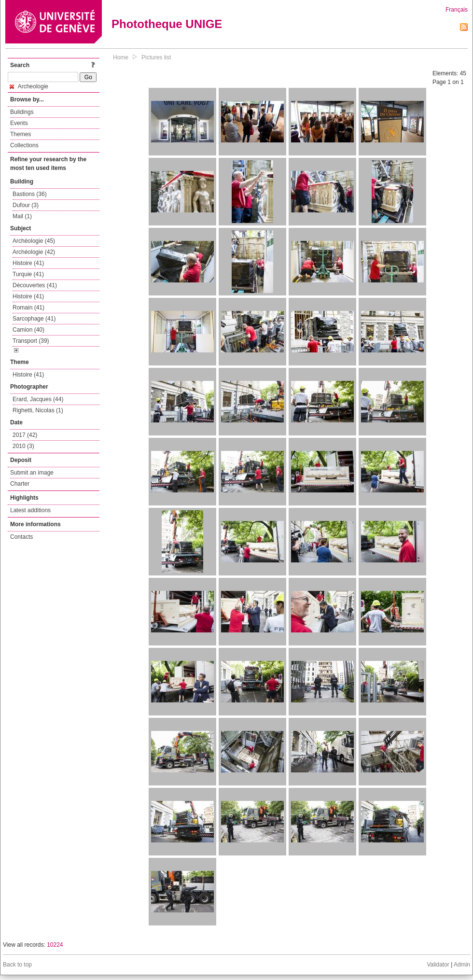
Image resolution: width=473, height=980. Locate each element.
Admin (462, 965)
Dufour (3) (26, 205)
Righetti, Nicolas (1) (38, 410)
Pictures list (156, 57)
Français (457, 10)
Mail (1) (22, 216)
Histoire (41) (28, 263)
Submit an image (32, 473)
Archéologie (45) (34, 241)
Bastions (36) (30, 194)
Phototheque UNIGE (167, 24)
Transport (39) (31, 341)
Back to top (17, 965)
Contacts (21, 537)
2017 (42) (25, 435)
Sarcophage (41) (34, 319)
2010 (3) (23, 446)
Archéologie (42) (34, 252)
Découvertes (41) (35, 285)
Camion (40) (28, 330)
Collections (24, 145)
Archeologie (29, 86)
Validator (438, 965)
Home (121, 57)
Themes (21, 134)
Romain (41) (28, 308)
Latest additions (30, 510)
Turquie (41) (28, 274)
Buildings (22, 112)
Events (19, 123)
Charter (20, 484)
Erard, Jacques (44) (38, 399)
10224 (55, 945)
